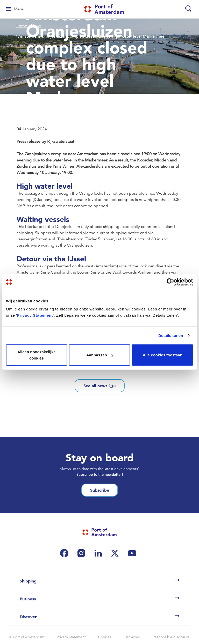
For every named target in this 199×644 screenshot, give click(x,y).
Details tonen (171, 335)
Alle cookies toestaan (162, 355)
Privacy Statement (35, 315)
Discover (28, 617)
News (36, 26)
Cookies (105, 637)
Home (21, 26)
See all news (100, 386)
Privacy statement (71, 637)
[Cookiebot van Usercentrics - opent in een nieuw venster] (170, 282)
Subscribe (100, 490)
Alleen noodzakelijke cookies (37, 355)
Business (28, 599)
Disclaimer (132, 637)
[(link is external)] (66, 553)
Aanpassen (100, 355)
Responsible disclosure (171, 637)
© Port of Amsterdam (27, 637)
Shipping (28, 581)
